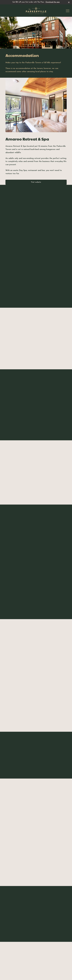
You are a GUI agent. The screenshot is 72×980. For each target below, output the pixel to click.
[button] (68, 11)
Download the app (53, 2)
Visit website (36, 182)
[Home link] (36, 11)
